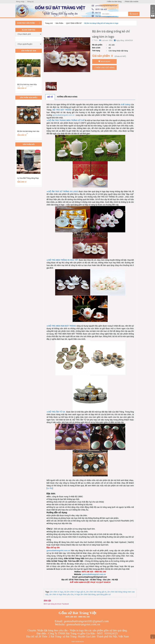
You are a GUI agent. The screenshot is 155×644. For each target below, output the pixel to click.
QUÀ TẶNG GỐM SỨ (74, 23)
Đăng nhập (20, 2)
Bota (82, 642)
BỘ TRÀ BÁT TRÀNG (62, 110)
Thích (95, 40)
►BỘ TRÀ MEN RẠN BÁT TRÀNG (61, 326)
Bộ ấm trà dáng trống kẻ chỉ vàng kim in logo (101, 23)
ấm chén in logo (57, 592)
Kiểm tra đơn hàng (114, 2)
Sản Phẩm (59, 23)
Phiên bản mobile (131, 2)
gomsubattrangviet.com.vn (64, 115)
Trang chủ (49, 23)
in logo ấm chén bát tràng (85, 594)
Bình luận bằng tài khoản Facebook (56, 604)
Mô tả (50, 97)
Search (134, 14)
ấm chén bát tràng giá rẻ (96, 592)
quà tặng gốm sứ (104, 594)
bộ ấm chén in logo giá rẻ (75, 592)
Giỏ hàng (153, 12)
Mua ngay (104, 61)
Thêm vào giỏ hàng (104, 68)
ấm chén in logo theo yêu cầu (61, 594)
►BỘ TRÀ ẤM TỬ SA (56, 412)
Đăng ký (30, 2)
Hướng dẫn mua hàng (67, 97)
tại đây (50, 488)
